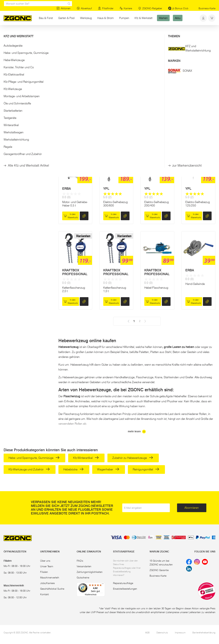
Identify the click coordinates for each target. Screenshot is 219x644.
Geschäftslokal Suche (52, 589)
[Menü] (103, 585)
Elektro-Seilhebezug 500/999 (74, 117)
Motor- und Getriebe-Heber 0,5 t (75, 204)
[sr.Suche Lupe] (69, 4)
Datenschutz (162, 633)
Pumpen (124, 18)
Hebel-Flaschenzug (156, 288)
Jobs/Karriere (47, 583)
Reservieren (198, 126)
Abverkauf (84, 8)
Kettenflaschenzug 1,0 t (115, 289)
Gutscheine (83, 578)
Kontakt (44, 594)
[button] (27, 47)
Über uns (45, 561)
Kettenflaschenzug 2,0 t (74, 289)
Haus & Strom (106, 18)
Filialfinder (106, 8)
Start (6, 32)
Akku (178, 18)
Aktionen (64, 8)
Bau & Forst (46, 18)
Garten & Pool (66, 18)
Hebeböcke (73, 469)
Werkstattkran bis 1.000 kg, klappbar (115, 117)
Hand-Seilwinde (195, 284)
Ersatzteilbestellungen (125, 589)
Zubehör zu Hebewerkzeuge (133, 458)
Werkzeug (86, 18)
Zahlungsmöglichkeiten (90, 572)
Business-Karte (207, 8)
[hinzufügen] (84, 134)
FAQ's (80, 561)
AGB (147, 633)
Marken (163, 18)
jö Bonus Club (178, 8)
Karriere (126, 8)
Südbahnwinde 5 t (197, 115)
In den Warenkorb (71, 134)
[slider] (7, 59)
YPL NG (150, 102)
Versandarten (84, 566)
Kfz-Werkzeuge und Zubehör (29, 469)
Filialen (44, 572)
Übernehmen (27, 79)
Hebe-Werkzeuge (44, 32)
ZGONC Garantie (159, 570)
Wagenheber (108, 469)
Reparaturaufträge (123, 583)
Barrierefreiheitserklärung (204, 633)
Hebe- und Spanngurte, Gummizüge (34, 458)
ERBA (108, 102)
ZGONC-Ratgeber (150, 8)
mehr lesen (137, 432)
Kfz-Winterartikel (86, 458)
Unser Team (47, 566)
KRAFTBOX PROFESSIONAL (75, 272)
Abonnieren (192, 508)
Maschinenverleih (50, 578)
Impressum (180, 633)
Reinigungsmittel (146, 469)
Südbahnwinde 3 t (156, 115)
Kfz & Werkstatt (143, 18)
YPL (65, 102)
